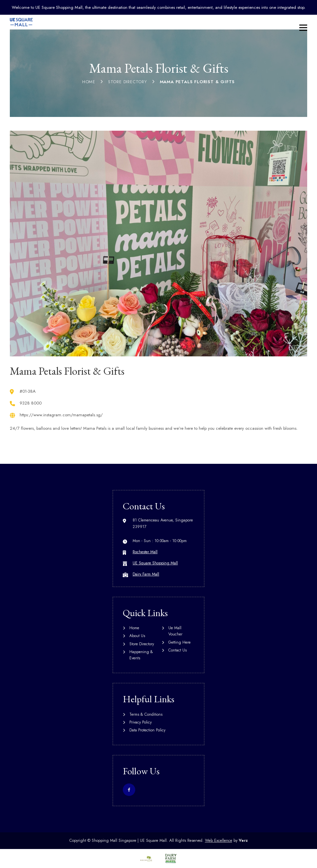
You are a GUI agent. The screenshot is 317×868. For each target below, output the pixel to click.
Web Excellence (219, 840)
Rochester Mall (145, 552)
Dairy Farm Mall (146, 574)
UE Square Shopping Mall (155, 563)
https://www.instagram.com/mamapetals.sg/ (61, 415)
